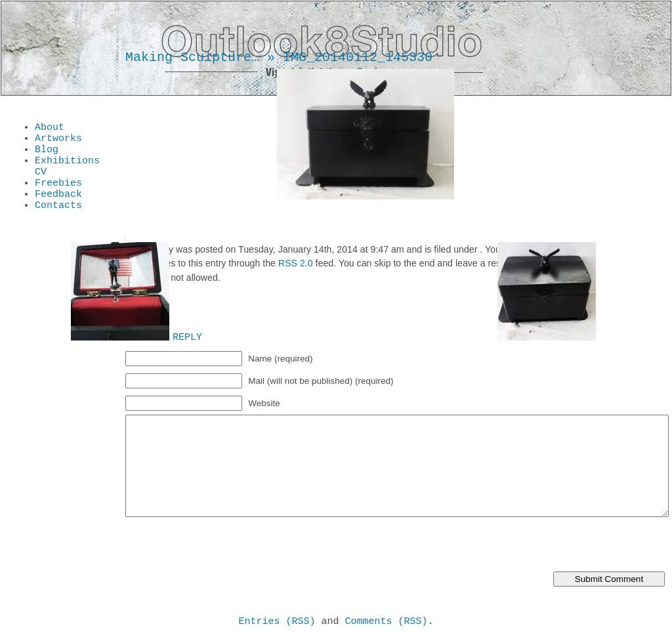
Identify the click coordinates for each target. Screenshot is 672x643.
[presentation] (225, 546)
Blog (47, 155)
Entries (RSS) (277, 623)
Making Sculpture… (192, 57)
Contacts (58, 220)
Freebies (58, 194)
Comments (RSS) (387, 623)
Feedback (58, 207)
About (50, 129)
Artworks (58, 142)
